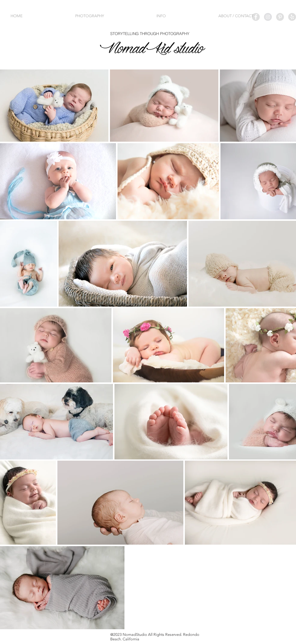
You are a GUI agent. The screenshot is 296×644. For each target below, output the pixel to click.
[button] (111, 16)
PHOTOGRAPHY (174, 34)
